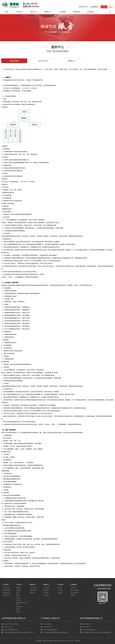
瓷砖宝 (18, 609)
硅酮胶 (18, 588)
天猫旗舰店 (94, 7)
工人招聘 (60, 590)
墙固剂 (18, 612)
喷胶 (18, 593)
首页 (7, 12)
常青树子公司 (7, 593)
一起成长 (60, 593)
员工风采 (46, 593)
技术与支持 (43, 61)
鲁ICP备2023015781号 (61, 641)
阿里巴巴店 (83, 7)
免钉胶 (18, 598)
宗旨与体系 (14, 61)
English (111, 7)
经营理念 (73, 588)
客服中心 (72, 61)
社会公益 (46, 595)
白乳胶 (18, 600)
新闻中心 (48, 12)
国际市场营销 (75, 593)
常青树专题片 (7, 590)
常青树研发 (6, 595)
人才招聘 (62, 12)
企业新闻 (46, 588)
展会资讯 (46, 590)
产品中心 (19, 12)
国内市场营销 (75, 590)
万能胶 (18, 590)
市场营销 (76, 12)
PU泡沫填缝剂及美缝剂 (22, 603)
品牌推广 (73, 595)
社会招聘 (60, 588)
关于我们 (91, 12)
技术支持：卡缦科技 (74, 641)
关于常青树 (6, 588)
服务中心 (34, 12)
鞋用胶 (18, 595)
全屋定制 (19, 607)
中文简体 (104, 7)
